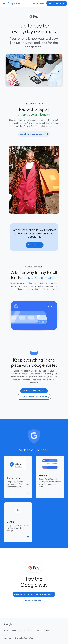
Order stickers (35, 245)
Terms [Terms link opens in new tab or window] (46, 630)
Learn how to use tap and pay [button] (34, 134)
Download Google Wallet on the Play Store (34, 594)
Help (8, 638)
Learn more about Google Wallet (34, 397)
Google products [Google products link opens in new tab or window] (25, 630)
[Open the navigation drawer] (4, 3)
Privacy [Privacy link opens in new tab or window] (38, 630)
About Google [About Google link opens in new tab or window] (10, 630)
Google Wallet (38, 3)
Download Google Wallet (34, 391)
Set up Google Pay (57, 3)
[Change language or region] (28, 638)
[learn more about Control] (18, 522)
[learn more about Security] (50, 477)
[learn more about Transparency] (18, 477)
